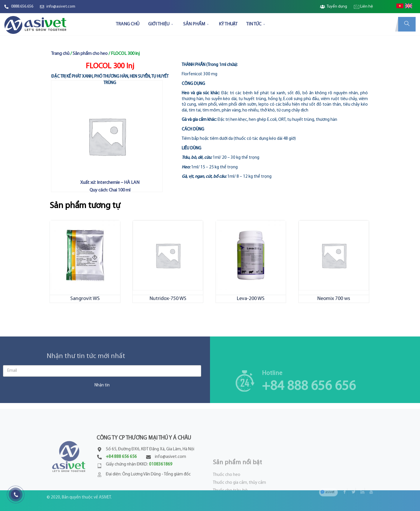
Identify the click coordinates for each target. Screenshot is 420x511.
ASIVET (105, 491)
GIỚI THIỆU (161, 24)
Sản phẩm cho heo (90, 54)
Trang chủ (60, 54)
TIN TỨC (256, 24)
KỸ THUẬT (228, 24)
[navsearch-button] (407, 24)
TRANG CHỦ (128, 24)
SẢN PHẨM (197, 24)
